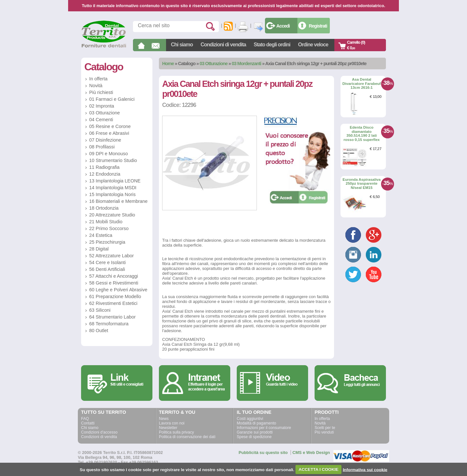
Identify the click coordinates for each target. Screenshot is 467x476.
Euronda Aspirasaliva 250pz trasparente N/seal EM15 (361, 184)
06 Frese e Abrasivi (109, 133)
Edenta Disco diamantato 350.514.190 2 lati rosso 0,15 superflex (361, 134)
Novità (96, 86)
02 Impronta (102, 106)
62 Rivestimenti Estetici (113, 303)
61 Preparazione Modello (115, 296)
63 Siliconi (100, 310)
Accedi (283, 26)
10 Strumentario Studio (113, 160)
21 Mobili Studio (106, 222)
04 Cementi (101, 120)
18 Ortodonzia (104, 208)
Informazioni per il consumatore (264, 428)
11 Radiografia (104, 167)
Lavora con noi (172, 423)
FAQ (85, 419)
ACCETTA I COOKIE (319, 469)
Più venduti (324, 432)
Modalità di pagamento (256, 423)
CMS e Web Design (311, 453)
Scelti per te (325, 428)
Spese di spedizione (254, 437)
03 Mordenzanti (247, 64)
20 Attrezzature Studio (112, 215)
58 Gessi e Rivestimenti (114, 283)
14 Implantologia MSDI (113, 188)
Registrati (318, 26)
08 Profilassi (102, 147)
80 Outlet (99, 331)
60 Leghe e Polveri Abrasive (118, 290)
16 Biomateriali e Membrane (118, 201)
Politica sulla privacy (176, 432)
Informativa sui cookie (365, 469)
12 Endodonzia (105, 174)
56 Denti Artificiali (107, 269)
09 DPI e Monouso (108, 154)
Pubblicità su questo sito (263, 453)
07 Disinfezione (105, 140)
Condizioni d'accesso (99, 432)
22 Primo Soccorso (109, 228)
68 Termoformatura (109, 324)
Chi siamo (182, 45)
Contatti (88, 423)
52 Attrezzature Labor (112, 256)
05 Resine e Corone (110, 126)
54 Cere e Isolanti (108, 262)
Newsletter (168, 428)
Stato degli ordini (272, 45)
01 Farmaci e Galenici (112, 99)
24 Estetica (101, 235)
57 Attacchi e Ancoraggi (114, 276)
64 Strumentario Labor (112, 317)
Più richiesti (101, 92)
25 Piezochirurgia (107, 242)
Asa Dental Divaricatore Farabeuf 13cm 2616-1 (362, 83)
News (164, 419)
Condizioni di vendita (223, 45)
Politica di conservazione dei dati (187, 437)
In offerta (98, 79)
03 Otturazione (214, 64)
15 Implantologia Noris (112, 194)
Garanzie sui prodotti (255, 432)
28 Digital (99, 249)
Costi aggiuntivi (250, 419)
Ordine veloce (313, 45)
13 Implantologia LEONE (115, 181)
